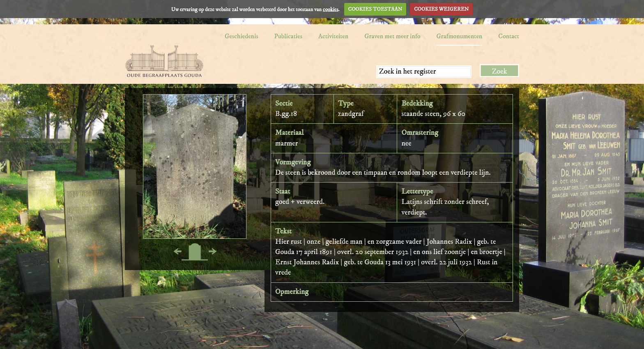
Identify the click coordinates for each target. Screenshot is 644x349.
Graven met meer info (392, 36)
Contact (509, 36)
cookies (331, 9)
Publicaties (288, 36)
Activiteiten (333, 36)
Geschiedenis (241, 36)
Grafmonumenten (460, 36)
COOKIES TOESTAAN (375, 9)
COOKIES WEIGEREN (441, 9)
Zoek (500, 72)
